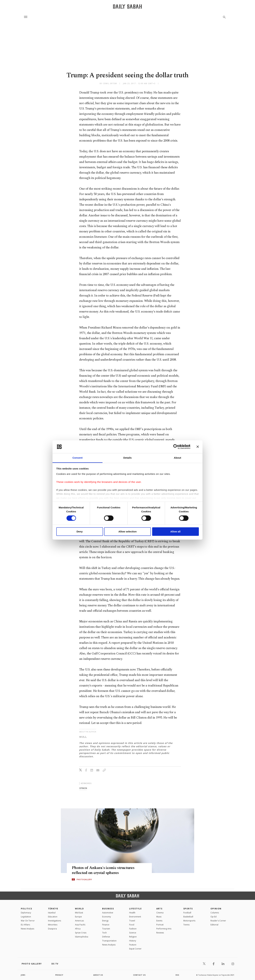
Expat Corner (135, 949)
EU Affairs (25, 925)
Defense (106, 937)
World (79, 909)
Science (133, 933)
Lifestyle (135, 909)
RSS (177, 975)
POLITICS (26, 909)
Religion (133, 937)
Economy (106, 917)
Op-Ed (213, 917)
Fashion (133, 929)
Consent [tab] (78, 458)
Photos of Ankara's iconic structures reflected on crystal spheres (104, 870)
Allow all (175, 531)
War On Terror (28, 921)
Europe (78, 917)
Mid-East (79, 913)
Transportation (109, 941)
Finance (106, 925)
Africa (78, 929)
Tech (104, 933)
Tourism (106, 929)
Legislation (26, 917)
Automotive (108, 913)
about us (98, 975)
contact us (140, 975)
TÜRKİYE (53, 909)
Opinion (216, 909)
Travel (132, 921)
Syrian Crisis (81, 933)
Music (159, 917)
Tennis (186, 925)
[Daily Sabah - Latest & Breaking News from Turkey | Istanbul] (127, 6)
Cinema (160, 913)
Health (132, 913)
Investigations (54, 921)
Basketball (188, 917)
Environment (135, 917)
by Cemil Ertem (108, 83)
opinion (83, 788)
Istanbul (52, 913)
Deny (80, 531)
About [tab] (177, 458)
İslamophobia (82, 937)
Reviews (160, 933)
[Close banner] (198, 447)
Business (108, 909)
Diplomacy (26, 913)
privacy (59, 975)
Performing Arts (164, 929)
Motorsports (189, 921)
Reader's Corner (218, 921)
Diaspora (52, 929)
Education (53, 917)
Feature (133, 945)
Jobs (23, 975)
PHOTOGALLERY (84, 879)
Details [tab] (127, 458)
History (133, 941)
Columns (215, 913)
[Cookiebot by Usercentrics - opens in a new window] (176, 447)
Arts (159, 909)
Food (132, 925)
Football (187, 913)
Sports (188, 909)
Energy (105, 921)
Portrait (160, 925)
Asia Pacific (80, 925)
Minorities (53, 925)
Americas (79, 921)
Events (159, 921)
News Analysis (27, 929)
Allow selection (127, 531)
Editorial (214, 925)
